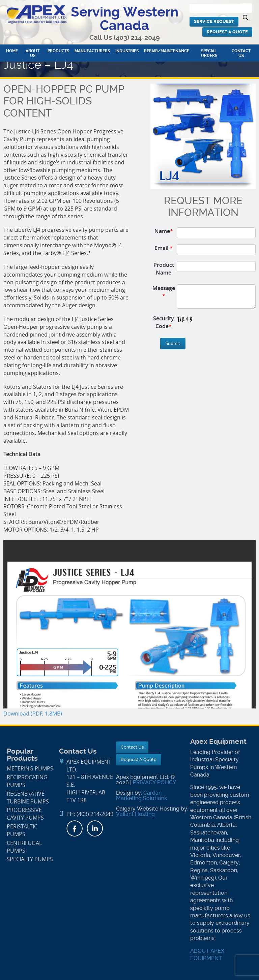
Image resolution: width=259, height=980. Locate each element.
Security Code (164, 322)
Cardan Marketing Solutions (141, 796)
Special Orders (209, 53)
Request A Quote (227, 32)
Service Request (214, 21)
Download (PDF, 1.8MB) (33, 714)
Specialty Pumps (30, 859)
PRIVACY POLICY (154, 782)
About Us (33, 53)
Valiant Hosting (135, 814)
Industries (127, 51)
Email (164, 248)
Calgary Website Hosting (148, 809)
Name (164, 231)
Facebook (75, 828)
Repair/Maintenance (167, 51)
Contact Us (241, 53)
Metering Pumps (30, 769)
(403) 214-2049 (137, 38)
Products (58, 51)
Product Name (164, 269)
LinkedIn (95, 828)
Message (164, 292)
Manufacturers (92, 51)
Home (12, 51)
